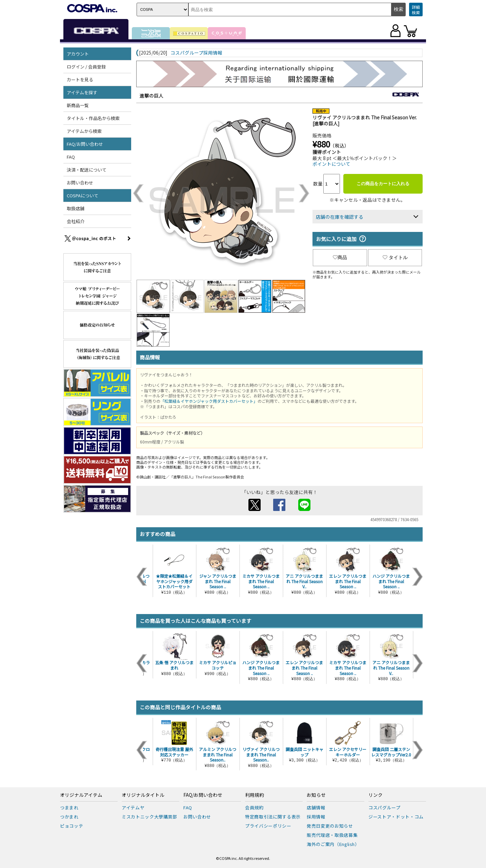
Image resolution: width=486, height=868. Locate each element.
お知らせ (316, 795)
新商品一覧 (78, 105)
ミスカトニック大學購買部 (149, 817)
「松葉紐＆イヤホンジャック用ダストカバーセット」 (209, 401)
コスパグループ (384, 807)
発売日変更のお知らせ (330, 826)
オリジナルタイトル (143, 795)
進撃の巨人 (151, 96)
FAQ (71, 157)
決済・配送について (87, 170)
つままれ (69, 807)
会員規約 (254, 807)
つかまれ (69, 817)
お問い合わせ (80, 183)
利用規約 (255, 795)
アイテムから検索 (84, 131)
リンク (376, 795)
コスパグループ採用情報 (196, 53)
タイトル (395, 257)
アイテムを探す (82, 92)
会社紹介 (76, 221)
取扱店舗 (76, 208)
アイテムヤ (133, 807)
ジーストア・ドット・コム (396, 817)
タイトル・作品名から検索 (93, 118)
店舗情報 (316, 807)
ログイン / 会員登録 (86, 67)
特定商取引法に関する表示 (273, 817)
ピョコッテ (72, 826)
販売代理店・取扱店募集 (332, 835)
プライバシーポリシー (268, 826)
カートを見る (80, 80)
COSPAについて (83, 195)
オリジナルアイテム (81, 795)
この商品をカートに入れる (383, 184)
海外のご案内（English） (333, 844)
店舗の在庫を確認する (340, 217)
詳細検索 (416, 10)
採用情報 (316, 817)
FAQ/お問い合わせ (85, 144)
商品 (340, 257)
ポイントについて (331, 164)
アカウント (78, 54)
